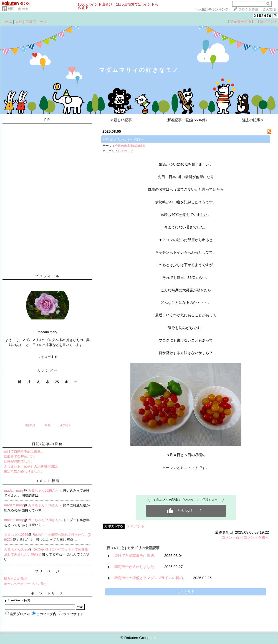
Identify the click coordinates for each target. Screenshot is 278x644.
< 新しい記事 (121, 120)
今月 (47, 425)
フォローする (47, 357)
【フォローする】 (241, 22)
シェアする (135, 526)
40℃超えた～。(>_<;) (120, 139)
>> (211, 9)
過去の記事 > (253, 120)
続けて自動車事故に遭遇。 (24, 451)
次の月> (65, 425)
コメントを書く (256, 537)
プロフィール (36, 22)
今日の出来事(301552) (130, 146)
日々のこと (126, 151)
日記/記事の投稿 (47, 444)
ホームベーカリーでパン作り (26, 584)
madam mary (14, 491)
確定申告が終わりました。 (24, 471)
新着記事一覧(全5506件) (187, 120)
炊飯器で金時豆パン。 (21, 456)
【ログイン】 (267, 22)
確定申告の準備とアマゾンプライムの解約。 (150, 578)
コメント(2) (231, 537)
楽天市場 (269, 9)
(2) (141, 139)
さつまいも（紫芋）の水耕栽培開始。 (32, 466)
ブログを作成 (248, 9)
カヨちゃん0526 (16, 535)
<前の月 (30, 425)
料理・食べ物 (18, 9)
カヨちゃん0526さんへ (46, 491)
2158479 (263, 16)
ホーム (7, 22)
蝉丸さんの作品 (16, 579)
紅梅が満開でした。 (19, 461)
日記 (19, 22)
